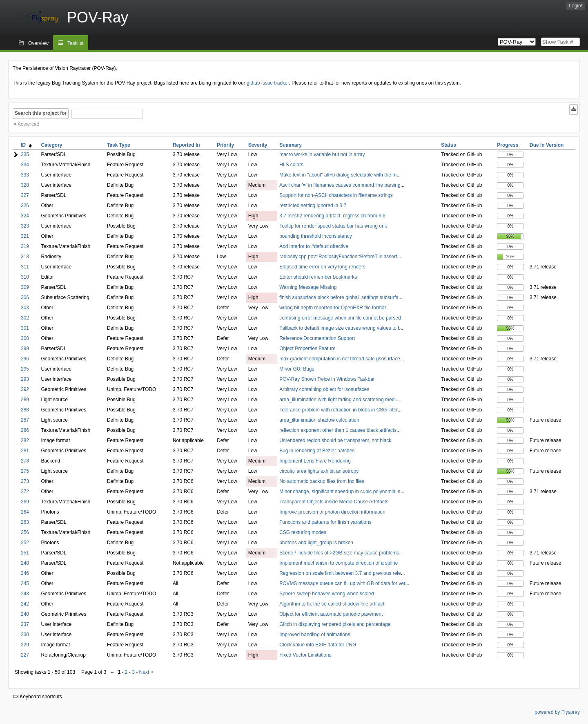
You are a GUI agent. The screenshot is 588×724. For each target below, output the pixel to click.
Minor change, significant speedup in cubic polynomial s (340, 492)
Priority (225, 145)
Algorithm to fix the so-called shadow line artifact (332, 604)
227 (25, 655)
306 (25, 297)
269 (25, 502)
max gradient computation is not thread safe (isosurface (340, 359)
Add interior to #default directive (314, 246)
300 (25, 338)
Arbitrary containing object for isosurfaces (324, 389)
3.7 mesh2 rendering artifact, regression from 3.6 (332, 216)
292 (25, 389)
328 (25, 185)
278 (25, 461)
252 (25, 543)
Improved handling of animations (315, 635)
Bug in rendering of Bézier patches (317, 451)
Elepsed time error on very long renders (322, 267)
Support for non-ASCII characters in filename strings (336, 195)
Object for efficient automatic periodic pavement (331, 614)
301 (25, 328)
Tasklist (75, 43)
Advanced (28, 124)
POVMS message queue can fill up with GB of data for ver (342, 583)
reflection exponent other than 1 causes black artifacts (338, 430)
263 (25, 522)
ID (26, 145)
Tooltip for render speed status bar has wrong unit (333, 226)
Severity (258, 145)
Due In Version (547, 145)
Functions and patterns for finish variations (325, 522)
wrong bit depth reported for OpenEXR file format (333, 308)
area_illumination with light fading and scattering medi (337, 400)
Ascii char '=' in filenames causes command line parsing (340, 185)
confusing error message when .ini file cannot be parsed (340, 318)
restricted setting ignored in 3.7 (313, 206)
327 (25, 195)
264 (25, 512)
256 (25, 532)
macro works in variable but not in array (322, 154)
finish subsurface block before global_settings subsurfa (339, 297)
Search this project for (41, 113)
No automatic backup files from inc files (322, 481)
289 (25, 400)
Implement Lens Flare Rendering (315, 461)
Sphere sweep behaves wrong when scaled (326, 594)
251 (25, 553)
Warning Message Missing (308, 287)
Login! (576, 6)
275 (25, 471)
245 (25, 583)
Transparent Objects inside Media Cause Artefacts (334, 502)
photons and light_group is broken (316, 543)
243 (25, 594)
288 (25, 410)
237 (25, 624)
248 (25, 563)
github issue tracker (268, 83)
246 (25, 573)
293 (25, 379)
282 (25, 440)
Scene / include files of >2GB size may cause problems (339, 553)
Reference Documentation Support (317, 338)
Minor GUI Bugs (297, 369)
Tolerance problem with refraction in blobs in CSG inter (338, 410)
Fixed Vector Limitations (305, 655)
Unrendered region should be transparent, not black (335, 440)
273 (25, 481)
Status (449, 145)
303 (25, 308)
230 (25, 635)
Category (52, 145)
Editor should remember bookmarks (318, 277)
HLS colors (291, 165)
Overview (38, 43)
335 (25, 154)
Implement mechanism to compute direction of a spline (339, 563)
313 (25, 257)
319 (25, 246)
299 (25, 349)
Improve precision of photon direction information (332, 512)
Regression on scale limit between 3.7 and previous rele (340, 573)
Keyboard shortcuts (38, 697)
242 (25, 604)
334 (25, 165)
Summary (291, 145)
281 (25, 451)
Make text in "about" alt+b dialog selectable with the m (338, 175)
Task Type (119, 145)
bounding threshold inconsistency (315, 236)
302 (25, 318)
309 (25, 287)
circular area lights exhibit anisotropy (319, 471)
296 (25, 359)
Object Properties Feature (307, 349)
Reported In (186, 145)
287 (25, 420)
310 (25, 277)
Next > (146, 672)
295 (25, 369)
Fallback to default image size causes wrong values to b (340, 328)
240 (25, 614)
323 (25, 226)
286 (25, 430)
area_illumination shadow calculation (319, 420)
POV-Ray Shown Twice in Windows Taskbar (327, 379)
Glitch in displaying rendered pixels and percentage (335, 624)
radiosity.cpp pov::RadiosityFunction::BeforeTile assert (338, 257)
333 (25, 175)
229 (25, 645)
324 (25, 216)
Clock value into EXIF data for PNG (318, 645)
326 (25, 206)
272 (25, 492)
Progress (508, 145)
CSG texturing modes (303, 532)
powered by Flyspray (557, 712)
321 (25, 236)
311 (25, 267)
